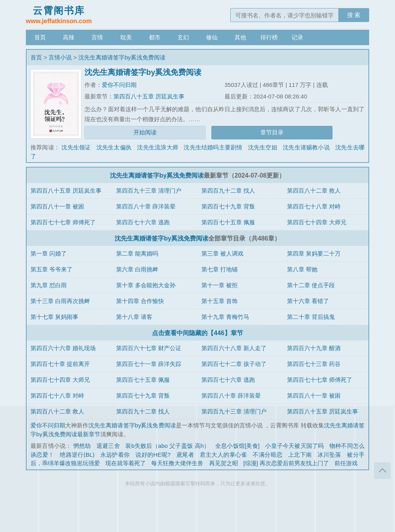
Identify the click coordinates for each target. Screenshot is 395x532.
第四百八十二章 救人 (314, 191)
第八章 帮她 (302, 269)
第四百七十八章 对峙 (314, 206)
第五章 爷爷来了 (51, 269)
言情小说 (60, 57)
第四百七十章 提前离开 (60, 364)
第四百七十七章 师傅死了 (63, 222)
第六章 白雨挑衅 (137, 269)
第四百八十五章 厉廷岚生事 (149, 96)
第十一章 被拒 (219, 285)
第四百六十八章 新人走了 (234, 348)
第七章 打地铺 (219, 269)
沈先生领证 (76, 147)
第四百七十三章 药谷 (314, 364)
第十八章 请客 (134, 317)
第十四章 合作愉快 (140, 301)
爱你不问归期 (119, 85)
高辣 (69, 37)
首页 (40, 37)
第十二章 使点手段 (311, 285)
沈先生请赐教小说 (306, 147)
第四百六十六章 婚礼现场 (63, 348)
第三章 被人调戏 (222, 253)
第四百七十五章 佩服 (228, 222)
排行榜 (269, 37)
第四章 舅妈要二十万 (314, 253)
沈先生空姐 (263, 147)
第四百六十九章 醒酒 (314, 348)
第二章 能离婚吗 (137, 253)
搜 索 (354, 15)
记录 (297, 37)
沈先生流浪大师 (157, 147)
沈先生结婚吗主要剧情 (213, 147)
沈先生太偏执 (114, 147)
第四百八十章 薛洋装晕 (146, 206)
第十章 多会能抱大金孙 (146, 285)
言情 (97, 37)
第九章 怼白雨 (49, 285)
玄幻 (183, 37)
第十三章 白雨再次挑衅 (60, 301)
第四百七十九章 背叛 (228, 206)
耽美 (126, 37)
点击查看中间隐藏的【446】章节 (197, 333)
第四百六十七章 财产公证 (149, 348)
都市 (155, 37)
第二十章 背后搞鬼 (311, 317)
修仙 (212, 37)
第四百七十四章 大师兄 (317, 222)
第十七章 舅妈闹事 (54, 317)
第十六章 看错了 (308, 301)
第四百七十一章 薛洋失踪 (149, 364)
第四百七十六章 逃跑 (143, 222)
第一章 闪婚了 (49, 253)
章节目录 (272, 132)
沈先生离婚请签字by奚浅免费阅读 (122, 57)
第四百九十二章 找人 (228, 191)
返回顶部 (382, 471)
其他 (240, 37)
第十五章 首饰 (219, 301)
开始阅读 (145, 132)
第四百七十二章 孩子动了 (234, 364)
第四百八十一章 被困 (57, 206)
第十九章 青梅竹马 (225, 317)
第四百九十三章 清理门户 (149, 191)
